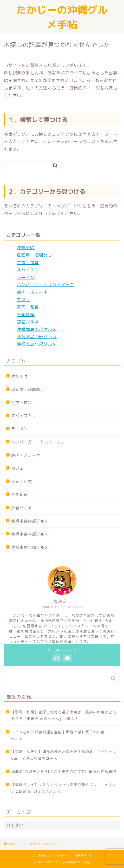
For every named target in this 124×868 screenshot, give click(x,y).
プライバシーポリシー (52, 856)
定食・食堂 (28, 263)
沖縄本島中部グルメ (37, 337)
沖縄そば (26, 247)
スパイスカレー (32, 270)
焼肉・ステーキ (32, 292)
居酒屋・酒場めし (35, 255)
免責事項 (81, 856)
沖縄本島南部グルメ (37, 329)
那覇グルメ (28, 322)
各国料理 (26, 315)
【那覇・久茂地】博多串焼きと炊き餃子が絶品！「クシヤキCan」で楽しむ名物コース (64, 755)
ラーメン (26, 277)
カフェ (24, 299)
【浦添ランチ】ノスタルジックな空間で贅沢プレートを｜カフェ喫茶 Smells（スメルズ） (64, 788)
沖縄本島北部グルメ (37, 344)
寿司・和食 (28, 307)
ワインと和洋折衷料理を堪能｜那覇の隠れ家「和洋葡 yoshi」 (58, 735)
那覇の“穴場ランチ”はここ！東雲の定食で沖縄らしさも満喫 (64, 771)
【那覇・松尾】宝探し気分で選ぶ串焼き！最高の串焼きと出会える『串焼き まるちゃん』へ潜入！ (64, 715)
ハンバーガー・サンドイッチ (46, 285)
